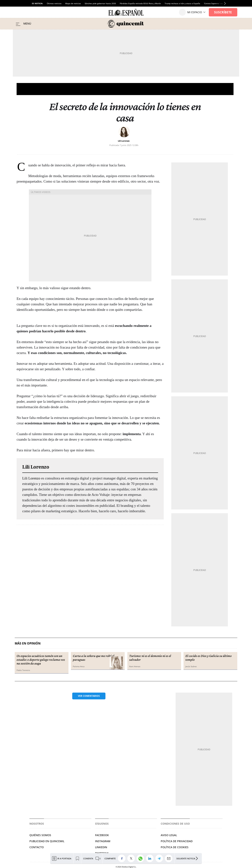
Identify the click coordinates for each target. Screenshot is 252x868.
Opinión (125, 89)
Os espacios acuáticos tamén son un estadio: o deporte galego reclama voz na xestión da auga (41, 660)
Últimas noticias (54, 3)
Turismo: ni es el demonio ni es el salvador (150, 658)
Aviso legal (169, 835)
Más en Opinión (28, 643)
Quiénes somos (40, 835)
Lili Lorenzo (124, 141)
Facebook (102, 835)
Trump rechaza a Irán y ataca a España (182, 3)
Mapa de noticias (73, 3)
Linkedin (101, 847)
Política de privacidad (177, 841)
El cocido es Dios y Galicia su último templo (209, 658)
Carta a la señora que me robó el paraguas (94, 658)
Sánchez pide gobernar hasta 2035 (100, 3)
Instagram (103, 841)
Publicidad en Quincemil (47, 841)
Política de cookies (175, 847)
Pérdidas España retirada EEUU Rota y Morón (140, 3)
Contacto (37, 847)
